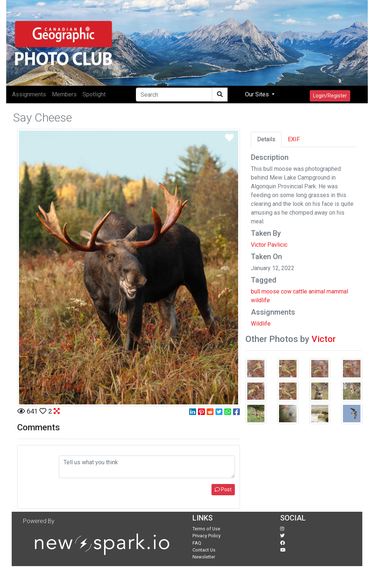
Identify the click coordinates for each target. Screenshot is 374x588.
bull (255, 291)
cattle (300, 291)
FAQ (197, 543)
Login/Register (330, 96)
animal (317, 291)
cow (286, 291)
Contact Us (204, 550)
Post (223, 489)
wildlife (260, 300)
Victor (324, 339)
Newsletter (204, 557)
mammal (337, 291)
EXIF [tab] (294, 139)
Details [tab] (266, 139)
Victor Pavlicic (269, 245)
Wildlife (261, 324)
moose (270, 291)
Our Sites (258, 94)
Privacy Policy (207, 536)
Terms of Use (206, 529)
